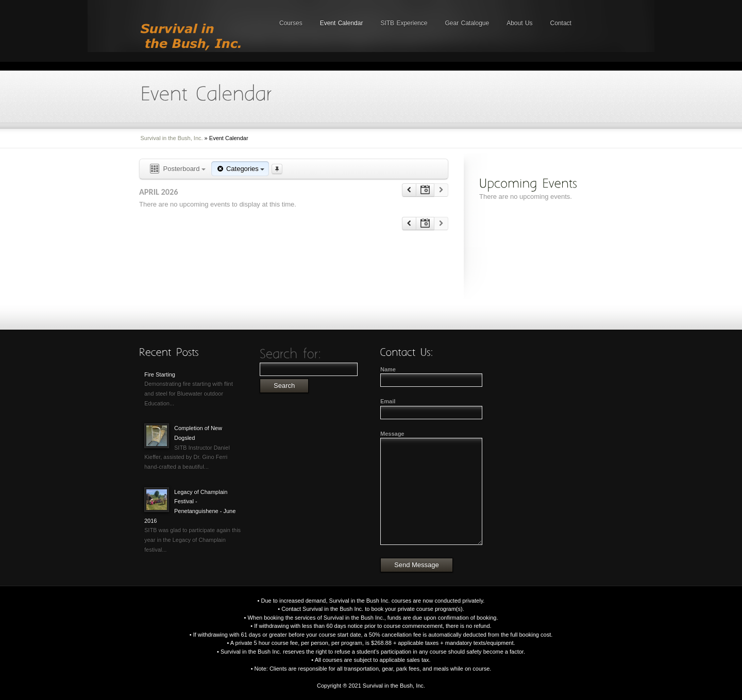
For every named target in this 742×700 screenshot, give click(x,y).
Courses (291, 23)
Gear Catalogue (467, 23)
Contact (561, 23)
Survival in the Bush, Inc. (172, 138)
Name (388, 369)
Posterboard (177, 169)
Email (388, 401)
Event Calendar (342, 23)
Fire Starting (160, 374)
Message (392, 434)
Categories (240, 169)
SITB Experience (404, 23)
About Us (519, 23)
